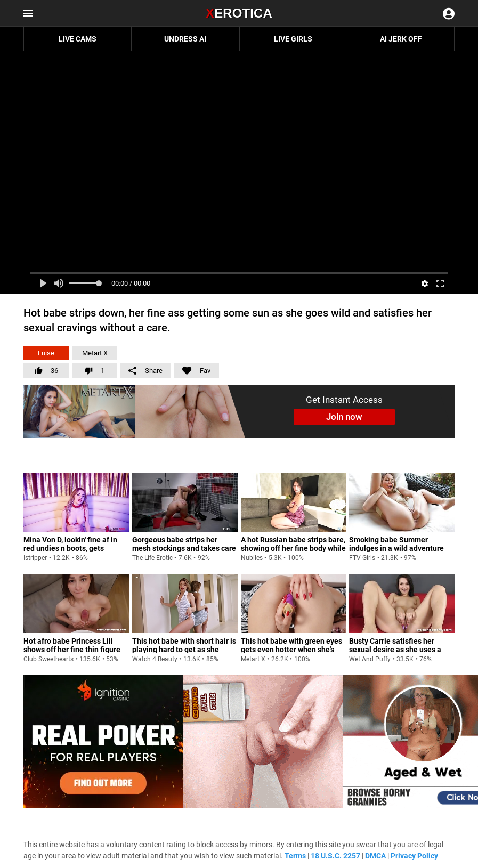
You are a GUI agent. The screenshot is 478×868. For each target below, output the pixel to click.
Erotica (239, 13)
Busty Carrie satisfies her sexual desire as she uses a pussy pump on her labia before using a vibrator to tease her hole (395, 658)
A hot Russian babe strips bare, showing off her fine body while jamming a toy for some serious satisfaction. (293, 552)
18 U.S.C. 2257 (335, 856)
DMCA (375, 856)
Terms (295, 856)
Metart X (95, 353)
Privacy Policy (414, 856)
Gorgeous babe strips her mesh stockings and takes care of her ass (184, 548)
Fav (192, 369)
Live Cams (78, 39)
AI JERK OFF (401, 39)
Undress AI (185, 39)
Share (145, 371)
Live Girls (293, 39)
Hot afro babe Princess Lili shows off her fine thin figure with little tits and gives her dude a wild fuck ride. (72, 653)
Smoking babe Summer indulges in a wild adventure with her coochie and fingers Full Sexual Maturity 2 (397, 552)
